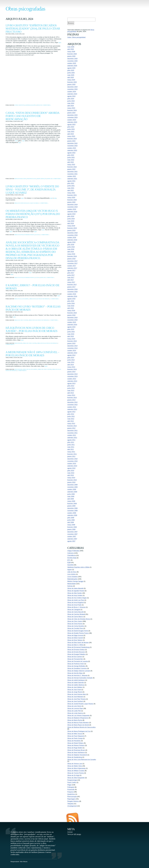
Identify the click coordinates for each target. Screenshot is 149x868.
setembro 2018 (72, 240)
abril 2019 (71, 223)
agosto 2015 (71, 327)
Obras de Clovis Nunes (75, 624)
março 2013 (71, 395)
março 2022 (71, 165)
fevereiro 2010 (72, 480)
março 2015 (71, 339)
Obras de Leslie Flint (74, 711)
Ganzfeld (70, 565)
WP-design (77, 834)
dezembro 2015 (72, 318)
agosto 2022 (71, 153)
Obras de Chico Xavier (21, 320)
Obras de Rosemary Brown (76, 750)
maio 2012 (71, 419)
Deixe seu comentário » (44, 105)
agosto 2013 (71, 383)
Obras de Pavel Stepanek (76, 736)
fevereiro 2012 (72, 426)
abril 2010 (71, 475)
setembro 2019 (72, 212)
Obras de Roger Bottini (75, 748)
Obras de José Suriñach (75, 701)
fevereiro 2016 (72, 313)
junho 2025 (71, 73)
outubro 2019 (72, 209)
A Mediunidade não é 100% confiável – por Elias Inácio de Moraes (32, 354)
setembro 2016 (72, 296)
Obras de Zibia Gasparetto (76, 778)
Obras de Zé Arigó (73, 775)
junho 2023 (71, 129)
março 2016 (71, 310)
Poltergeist (71, 787)
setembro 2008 (72, 515)
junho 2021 (71, 186)
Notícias (70, 586)
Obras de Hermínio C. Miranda (77, 675)
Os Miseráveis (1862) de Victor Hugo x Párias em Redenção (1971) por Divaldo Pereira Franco (33, 214)
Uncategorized (72, 806)
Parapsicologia (32, 179)
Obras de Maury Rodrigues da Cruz (79, 731)
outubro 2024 (72, 92)
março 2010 (71, 478)
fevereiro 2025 (72, 82)
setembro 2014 (72, 353)
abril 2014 (71, 365)
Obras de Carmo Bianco (75, 617)
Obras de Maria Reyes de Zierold (78, 725)
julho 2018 (71, 245)
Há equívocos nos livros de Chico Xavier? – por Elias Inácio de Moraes (31, 329)
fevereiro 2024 (72, 110)
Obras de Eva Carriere (75, 657)
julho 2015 (71, 329)
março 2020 (71, 197)
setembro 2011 (72, 438)
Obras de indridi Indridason (76, 680)
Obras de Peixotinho (74, 741)
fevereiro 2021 (72, 195)
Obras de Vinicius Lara (75, 764)
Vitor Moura (24, 862)
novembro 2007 (72, 534)
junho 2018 (71, 247)
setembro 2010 (72, 466)
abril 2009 (71, 499)
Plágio (37, 235)
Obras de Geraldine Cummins (77, 668)
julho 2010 (71, 471)
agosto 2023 (71, 124)
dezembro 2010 (72, 459)
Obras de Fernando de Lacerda (78, 661)
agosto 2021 (71, 181)
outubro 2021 (72, 176)
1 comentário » (44, 203)
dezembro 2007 (72, 532)
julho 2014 (71, 358)
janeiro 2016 (71, 315)
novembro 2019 (72, 207)
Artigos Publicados (20, 179)
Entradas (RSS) (73, 817)
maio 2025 (71, 75)
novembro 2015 (72, 320)
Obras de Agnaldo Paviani (76, 591)
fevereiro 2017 (72, 285)
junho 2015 (71, 332)
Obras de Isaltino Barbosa (76, 685)
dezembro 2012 (72, 402)
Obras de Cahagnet (74, 610)
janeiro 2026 (71, 56)
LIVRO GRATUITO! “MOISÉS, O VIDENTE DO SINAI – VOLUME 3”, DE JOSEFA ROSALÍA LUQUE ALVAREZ (32, 190)
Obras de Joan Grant (74, 690)
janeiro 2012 (71, 428)
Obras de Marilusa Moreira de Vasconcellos (81, 727)
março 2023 (71, 136)
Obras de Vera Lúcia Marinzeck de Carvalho (82, 760)
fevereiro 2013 (72, 398)
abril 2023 (71, 134)
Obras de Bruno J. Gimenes (76, 607)
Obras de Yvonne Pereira (76, 773)
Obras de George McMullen (76, 666)
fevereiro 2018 (72, 256)
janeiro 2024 (71, 113)
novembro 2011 (72, 433)
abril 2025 (71, 77)
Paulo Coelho (72, 782)
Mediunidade (18, 343)
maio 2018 (71, 249)
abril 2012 (71, 421)
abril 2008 (71, 522)
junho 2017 (71, 275)
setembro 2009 (72, 492)
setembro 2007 (72, 539)
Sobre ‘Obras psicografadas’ (77, 37)
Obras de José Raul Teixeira (77, 699)
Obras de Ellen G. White (75, 645)
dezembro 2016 (72, 289)
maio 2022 (71, 160)
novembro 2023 (72, 117)
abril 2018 (71, 252)
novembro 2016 (72, 292)
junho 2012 (71, 416)
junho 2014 (71, 360)
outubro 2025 (72, 63)
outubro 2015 (72, 322)
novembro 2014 (72, 348)
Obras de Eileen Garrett (75, 638)
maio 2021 (71, 188)
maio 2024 (71, 103)
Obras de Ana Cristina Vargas (77, 598)
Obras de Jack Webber (75, 687)
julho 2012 (71, 414)
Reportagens (72, 799)
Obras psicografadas (25, 9)
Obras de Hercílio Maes (75, 673)
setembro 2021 (72, 179)
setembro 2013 (72, 381)
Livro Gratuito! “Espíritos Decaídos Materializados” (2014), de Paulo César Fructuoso (33, 29)
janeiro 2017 (71, 287)
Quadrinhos (71, 794)
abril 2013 (71, 393)
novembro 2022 (72, 146)
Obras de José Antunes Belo (77, 694)
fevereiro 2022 (72, 167)
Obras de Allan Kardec (22, 299)
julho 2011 (71, 442)
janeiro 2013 (71, 400)
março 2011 (71, 452)
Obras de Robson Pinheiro (76, 745)
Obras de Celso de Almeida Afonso (79, 619)
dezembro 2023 (72, 115)
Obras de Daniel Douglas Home (78, 631)
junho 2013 (71, 388)
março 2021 (71, 193)
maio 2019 (71, 221)
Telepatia (70, 804)
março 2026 (71, 52)
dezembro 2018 (72, 233)
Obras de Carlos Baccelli (75, 612)
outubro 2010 (72, 463)
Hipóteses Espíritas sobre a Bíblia (78, 567)
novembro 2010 (72, 461)
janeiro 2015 (71, 343)
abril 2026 (71, 49)
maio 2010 (71, 473)
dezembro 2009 (72, 485)
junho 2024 (71, 101)
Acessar (70, 832)
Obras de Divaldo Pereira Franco (25, 235)
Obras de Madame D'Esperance (78, 718)
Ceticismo (71, 553)
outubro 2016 (72, 294)
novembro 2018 (72, 235)
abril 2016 (71, 308)
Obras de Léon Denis (74, 706)
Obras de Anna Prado (74, 605)
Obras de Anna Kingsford (76, 602)
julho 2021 (71, 183)
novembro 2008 (72, 511)
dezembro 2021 (72, 172)
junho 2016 (71, 303)
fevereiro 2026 (72, 54)
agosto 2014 (71, 355)
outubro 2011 (72, 435)
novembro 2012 (72, 405)
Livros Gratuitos (20, 105)
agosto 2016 (71, 299)
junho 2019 (71, 219)
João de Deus (72, 572)
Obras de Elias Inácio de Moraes (39, 299)
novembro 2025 (72, 61)
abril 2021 (71, 190)
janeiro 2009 (71, 506)
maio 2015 (71, 334)
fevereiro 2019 (72, 228)
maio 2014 (71, 362)
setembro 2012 (72, 409)
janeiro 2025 (71, 84)
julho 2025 (71, 70)
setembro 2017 (72, 268)
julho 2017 (71, 273)
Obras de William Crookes (76, 771)
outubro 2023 (72, 120)
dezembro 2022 (72, 143)
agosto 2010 (71, 468)
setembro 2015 (72, 325)
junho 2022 (71, 157)
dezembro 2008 (72, 508)
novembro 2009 (72, 487)
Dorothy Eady (72, 558)
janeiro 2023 (71, 141)
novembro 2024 (72, 89)
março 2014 (71, 367)
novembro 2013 (72, 376)
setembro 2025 (72, 66)
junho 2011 (71, 445)
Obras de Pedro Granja (75, 738)
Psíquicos (71, 792)
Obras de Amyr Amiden (75, 595)
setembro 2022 (72, 150)
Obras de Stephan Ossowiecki (77, 755)
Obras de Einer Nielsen (75, 640)
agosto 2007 (71, 541)
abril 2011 (71, 449)
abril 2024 (71, 106)
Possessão (71, 789)
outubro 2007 (72, 536)
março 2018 (71, 254)
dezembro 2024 (72, 87)
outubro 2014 (72, 350)
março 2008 (71, 525)
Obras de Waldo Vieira (75, 766)
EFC (69, 560)
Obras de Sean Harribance (76, 752)
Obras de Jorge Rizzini (75, 692)
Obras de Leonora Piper (75, 708)
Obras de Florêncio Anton (76, 664)
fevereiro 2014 (72, 369)
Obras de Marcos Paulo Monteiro (78, 723)
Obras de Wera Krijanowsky (76, 768)
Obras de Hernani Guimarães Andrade (80, 678)
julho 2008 (71, 518)
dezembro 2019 (72, 205)
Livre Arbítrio (71, 574)
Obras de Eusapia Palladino (76, 654)
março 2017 (71, 282)
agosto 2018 (71, 242)
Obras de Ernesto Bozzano (76, 652)
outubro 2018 (72, 237)
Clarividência (72, 555)
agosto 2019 (71, 214)
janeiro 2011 (71, 456)
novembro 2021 (72, 174)
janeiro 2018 (71, 259)
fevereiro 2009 (72, 504)
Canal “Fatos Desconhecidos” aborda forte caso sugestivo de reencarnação (32, 116)
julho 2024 (71, 99)
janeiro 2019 (71, 230)
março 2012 (71, 423)
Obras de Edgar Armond (75, 635)
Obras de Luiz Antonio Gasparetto (78, 715)
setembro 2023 (72, 122)
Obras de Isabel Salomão (76, 683)
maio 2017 (71, 278)
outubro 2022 (72, 148)
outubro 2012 (72, 407)
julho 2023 (71, 127)
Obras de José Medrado (75, 697)
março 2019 (71, 226)
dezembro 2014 (72, 346)
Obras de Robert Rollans (75, 743)
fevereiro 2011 (72, 454)
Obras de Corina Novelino (76, 626)
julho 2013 (71, 386)
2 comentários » (22, 371)
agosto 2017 (71, 270)
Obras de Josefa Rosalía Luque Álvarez (26, 203)
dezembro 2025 (72, 59)
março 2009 (71, 501)
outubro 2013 (72, 379)
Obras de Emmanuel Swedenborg (78, 647)
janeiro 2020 (71, 202)
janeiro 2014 (71, 372)
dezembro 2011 (72, 431)
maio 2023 (71, 132)
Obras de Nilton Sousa (75, 734)
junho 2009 (71, 494)
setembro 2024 (72, 94)
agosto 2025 (71, 68)
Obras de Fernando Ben (75, 659)
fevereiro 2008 (72, 527)
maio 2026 (71, 47)
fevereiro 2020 (72, 200)
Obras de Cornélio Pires (75, 628)
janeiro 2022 (71, 169)
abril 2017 (71, 280)
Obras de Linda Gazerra (75, 713)
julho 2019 (71, 216)
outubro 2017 (72, 266)
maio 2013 (71, 391)
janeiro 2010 (71, 482)
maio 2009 (71, 496)
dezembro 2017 (72, 261)
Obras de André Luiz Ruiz (76, 600)
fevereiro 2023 (72, 139)
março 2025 (71, 80)
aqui (60, 42)
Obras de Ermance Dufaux (76, 650)
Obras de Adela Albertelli (75, 588)
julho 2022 (71, 155)
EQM (69, 562)
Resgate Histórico (73, 801)
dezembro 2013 (72, 374)
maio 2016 (71, 306)
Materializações (31, 105)
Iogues (70, 570)
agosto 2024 (71, 96)
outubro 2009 (72, 489)
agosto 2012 (71, 412)
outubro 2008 (72, 513)
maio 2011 (71, 447)
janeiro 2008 (71, 529)
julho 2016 (71, 301)
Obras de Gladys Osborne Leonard (79, 671)
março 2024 (71, 108)
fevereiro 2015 (72, 341)
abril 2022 (71, 162)
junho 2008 (71, 520)
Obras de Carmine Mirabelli (76, 614)
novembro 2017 (72, 263)
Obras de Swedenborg (75, 757)
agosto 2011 (71, 440)
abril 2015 (71, 336)
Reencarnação (42, 179)
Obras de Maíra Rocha (75, 720)
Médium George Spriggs (75, 581)
